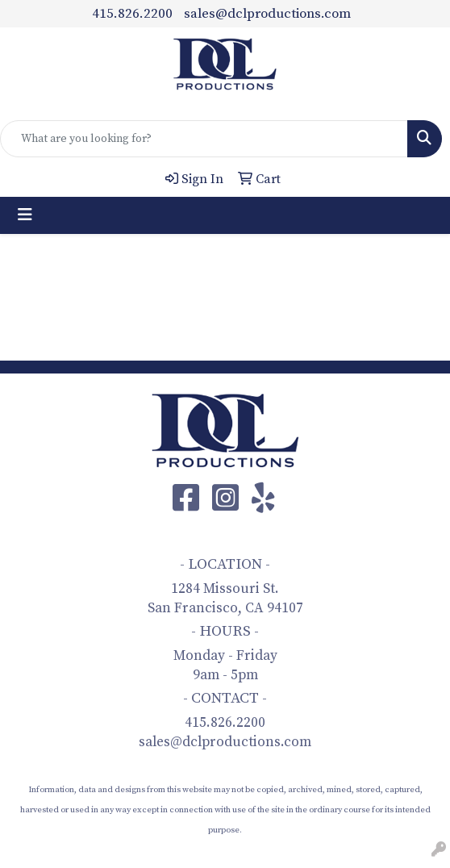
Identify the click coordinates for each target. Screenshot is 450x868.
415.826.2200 (132, 14)
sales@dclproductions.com (267, 14)
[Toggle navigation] (25, 215)
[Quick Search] (204, 139)
